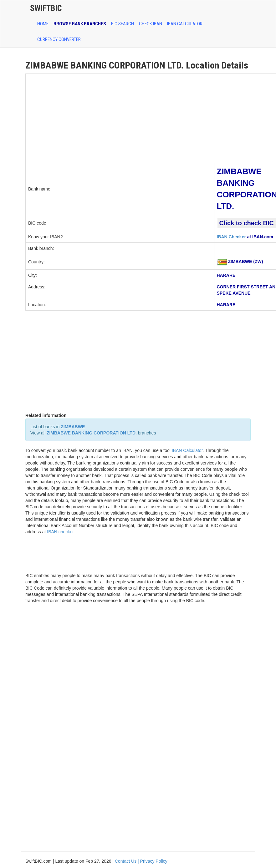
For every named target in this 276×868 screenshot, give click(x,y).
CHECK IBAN (151, 24)
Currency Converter (59, 39)
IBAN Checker (231, 237)
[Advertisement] (120, 118)
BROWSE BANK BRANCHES (80, 24)
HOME (43, 24)
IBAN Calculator (185, 24)
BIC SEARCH (123, 24)
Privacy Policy (154, 861)
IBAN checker (60, 532)
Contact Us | (128, 861)
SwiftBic (46, 8)
